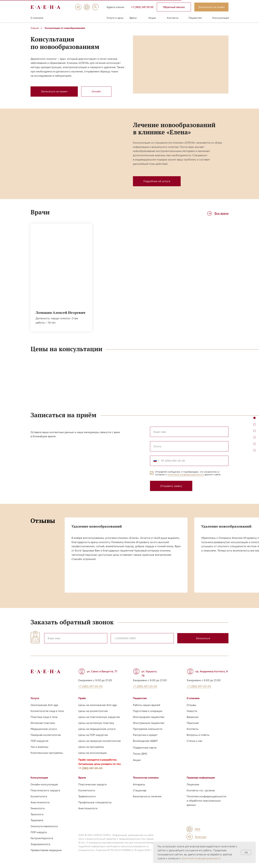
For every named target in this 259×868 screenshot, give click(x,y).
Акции (152, 18)
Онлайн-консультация (44, 784)
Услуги (35, 698)
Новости (192, 711)
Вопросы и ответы (198, 735)
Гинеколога (38, 808)
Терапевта (37, 820)
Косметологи (87, 790)
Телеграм (201, 837)
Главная (35, 28)
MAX (197, 829)
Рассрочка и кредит (145, 735)
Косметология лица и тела (47, 711)
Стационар (140, 790)
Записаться (203, 638)
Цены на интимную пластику (96, 723)
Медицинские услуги (44, 729)
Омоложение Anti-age (44, 705)
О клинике (37, 18)
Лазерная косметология (46, 735)
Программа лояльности (148, 729)
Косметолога (39, 796)
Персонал (193, 723)
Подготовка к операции (148, 711)
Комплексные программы (47, 753)
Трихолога (37, 814)
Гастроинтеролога (42, 838)
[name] (76, 638)
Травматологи (87, 796)
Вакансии (193, 717)
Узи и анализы (39, 747)
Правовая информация (201, 778)
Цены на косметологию (93, 711)
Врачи (133, 18)
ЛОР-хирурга (39, 832)
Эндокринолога (40, 844)
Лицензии (193, 784)
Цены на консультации (92, 753)
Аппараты (139, 784)
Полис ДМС (140, 754)
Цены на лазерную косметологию (100, 741)
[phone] (142, 638)
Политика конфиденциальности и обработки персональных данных (206, 801)
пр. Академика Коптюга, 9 (212, 671)
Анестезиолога (40, 802)
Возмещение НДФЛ (145, 741)
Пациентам (195, 18)
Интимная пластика (43, 723)
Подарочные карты (145, 747)
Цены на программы (91, 747)
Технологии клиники (146, 778)
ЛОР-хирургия (39, 741)
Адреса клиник (115, 7)
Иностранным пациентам (149, 723)
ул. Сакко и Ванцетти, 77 (102, 671)
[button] (174, 7)
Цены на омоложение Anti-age (98, 705)
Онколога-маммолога (44, 826)
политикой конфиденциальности (201, 858)
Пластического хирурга (45, 790)
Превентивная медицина (46, 850)
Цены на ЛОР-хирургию (93, 735)
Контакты (173, 18)
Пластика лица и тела (44, 717)
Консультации (221, 18)
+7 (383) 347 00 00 (142, 7)
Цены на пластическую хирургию (99, 717)
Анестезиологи (88, 808)
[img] (78, 7)
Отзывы (191, 705)
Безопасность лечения (147, 796)
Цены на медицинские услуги (97, 729)
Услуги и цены (115, 18)
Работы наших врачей (146, 705)
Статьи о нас (195, 741)
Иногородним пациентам (149, 717)
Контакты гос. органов (201, 790)
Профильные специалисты (95, 802)
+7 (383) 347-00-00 (90, 768)
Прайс (82, 698)
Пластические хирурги (92, 784)
